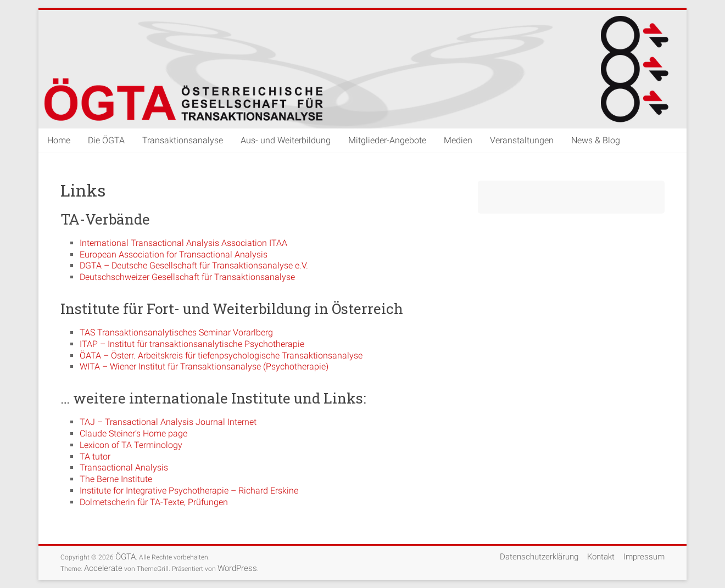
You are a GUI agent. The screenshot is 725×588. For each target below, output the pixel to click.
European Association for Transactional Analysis (174, 254)
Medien (458, 140)
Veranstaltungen (522, 140)
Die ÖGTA (106, 140)
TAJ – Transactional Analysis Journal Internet (168, 422)
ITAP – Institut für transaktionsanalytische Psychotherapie (192, 344)
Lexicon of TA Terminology (131, 445)
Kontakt (601, 557)
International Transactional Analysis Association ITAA (183, 243)
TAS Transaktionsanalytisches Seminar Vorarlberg (176, 332)
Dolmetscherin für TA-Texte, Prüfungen (154, 502)
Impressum (644, 557)
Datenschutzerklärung (539, 557)
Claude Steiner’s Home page (133, 433)
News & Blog (596, 140)
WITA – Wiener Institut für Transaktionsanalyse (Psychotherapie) (204, 366)
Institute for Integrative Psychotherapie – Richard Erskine (189, 491)
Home (59, 140)
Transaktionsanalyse (183, 140)
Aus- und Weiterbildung (286, 140)
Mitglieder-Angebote (387, 140)
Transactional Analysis (124, 467)
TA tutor (95, 457)
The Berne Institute (116, 479)
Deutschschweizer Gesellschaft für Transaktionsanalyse (187, 277)
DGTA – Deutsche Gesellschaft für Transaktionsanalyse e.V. (194, 265)
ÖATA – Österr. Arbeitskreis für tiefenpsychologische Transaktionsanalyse (221, 355)
